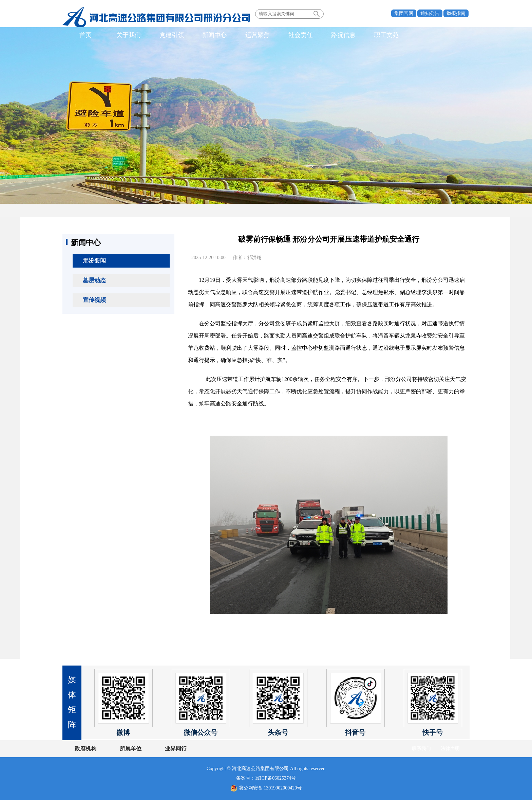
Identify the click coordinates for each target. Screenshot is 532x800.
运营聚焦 (246, 35)
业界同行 (170, 749)
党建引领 (165, 35)
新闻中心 (206, 35)
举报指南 (456, 13)
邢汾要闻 (94, 261)
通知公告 (430, 13)
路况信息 (327, 35)
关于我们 (125, 35)
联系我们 (421, 749)
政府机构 (85, 749)
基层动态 (94, 280)
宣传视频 (94, 300)
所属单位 (128, 749)
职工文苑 (367, 35)
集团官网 (404, 13)
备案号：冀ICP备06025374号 (266, 778)
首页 (84, 35)
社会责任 (286, 35)
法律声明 (450, 749)
